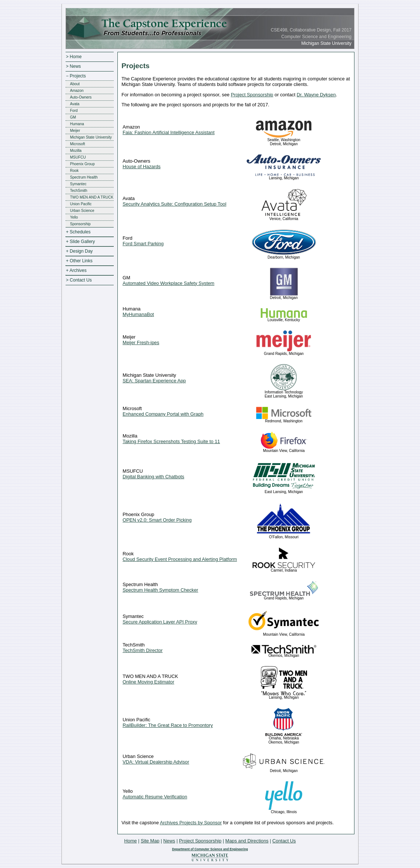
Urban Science (82, 211)
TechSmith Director (143, 650)
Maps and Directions (247, 841)
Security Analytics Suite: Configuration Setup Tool (174, 204)
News (169, 841)
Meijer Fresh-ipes (141, 342)
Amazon (77, 91)
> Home (74, 57)
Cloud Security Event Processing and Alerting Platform (180, 559)
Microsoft (78, 144)
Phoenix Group (82, 164)
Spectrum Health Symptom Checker (160, 590)
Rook (74, 171)
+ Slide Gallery (80, 242)
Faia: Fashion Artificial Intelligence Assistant (169, 132)
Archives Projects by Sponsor (191, 823)
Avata (75, 104)
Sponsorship (80, 224)
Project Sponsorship (252, 95)
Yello (74, 217)
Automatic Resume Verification (155, 797)
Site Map (150, 841)
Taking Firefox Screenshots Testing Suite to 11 (171, 441)
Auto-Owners (81, 97)
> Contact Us (79, 280)
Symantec (78, 184)
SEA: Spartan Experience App (154, 381)
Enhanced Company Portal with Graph (163, 414)
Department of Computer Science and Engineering (210, 849)
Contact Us (284, 841)
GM (73, 117)
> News (73, 66)
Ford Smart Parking (143, 244)
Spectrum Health (84, 177)
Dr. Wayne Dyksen (316, 95)
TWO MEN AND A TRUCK (92, 197)
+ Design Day (79, 251)
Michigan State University (91, 137)
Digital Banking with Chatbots (153, 477)
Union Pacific (81, 204)
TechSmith (79, 191)
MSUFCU (78, 157)
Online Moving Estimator (148, 682)
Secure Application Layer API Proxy (160, 622)
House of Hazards (141, 167)
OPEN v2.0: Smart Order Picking (157, 520)
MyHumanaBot (138, 314)
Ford (74, 111)
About (75, 84)
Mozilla (76, 151)
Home (130, 841)
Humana (77, 124)
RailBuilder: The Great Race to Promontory (168, 725)
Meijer (75, 131)
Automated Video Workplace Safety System (169, 283)
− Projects (76, 76)
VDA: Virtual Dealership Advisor (156, 762)
